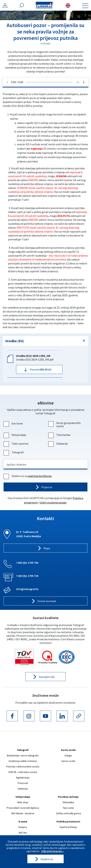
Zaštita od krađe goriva (68, 813)
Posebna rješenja (68, 797)
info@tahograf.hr (27, 589)
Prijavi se (47, 487)
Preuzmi (41, 370)
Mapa (47, 548)
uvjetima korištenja (40, 476)
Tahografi (14, 452)
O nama (23, 822)
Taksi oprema (16, 444)
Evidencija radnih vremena (23, 761)
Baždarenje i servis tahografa (23, 755)
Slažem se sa (28, 476)
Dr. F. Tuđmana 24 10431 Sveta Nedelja (29, 534)
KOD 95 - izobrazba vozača (23, 772)
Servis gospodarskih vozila (65, 424)
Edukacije (58, 444)
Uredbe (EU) (15, 341)
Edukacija (23, 789)
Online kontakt (47, 601)
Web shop (23, 802)
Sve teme (14, 423)
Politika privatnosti (68, 822)
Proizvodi (23, 783)
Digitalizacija (23, 778)
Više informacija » (52, 851)
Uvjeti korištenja (68, 827)
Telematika (60, 435)
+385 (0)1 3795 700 (27, 563)
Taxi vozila (68, 808)
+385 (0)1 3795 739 (27, 576)
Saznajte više (47, 677)
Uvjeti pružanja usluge (53, 502)
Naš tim (23, 833)
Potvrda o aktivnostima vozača (23, 767)
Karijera (23, 827)
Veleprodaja (15, 435)
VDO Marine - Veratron (23, 813)
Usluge (68, 755)
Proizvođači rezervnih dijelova (23, 808)
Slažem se (47, 859)
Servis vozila (68, 750)
